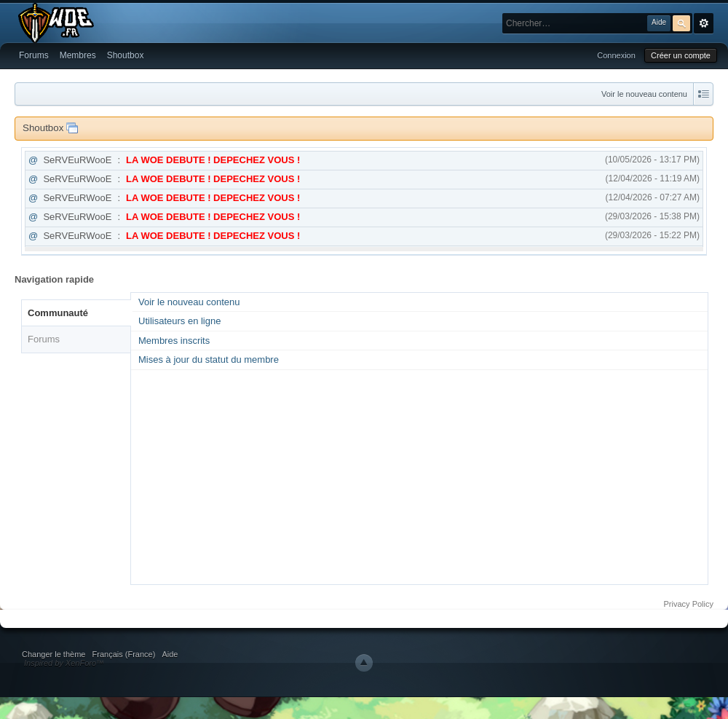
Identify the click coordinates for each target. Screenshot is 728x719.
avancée (704, 23)
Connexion (616, 55)
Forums (34, 55)
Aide (170, 654)
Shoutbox (126, 55)
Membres (78, 55)
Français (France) (124, 654)
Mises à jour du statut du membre (209, 359)
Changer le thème (54, 654)
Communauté (58, 313)
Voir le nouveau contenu (644, 94)
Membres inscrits (174, 341)
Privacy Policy (689, 604)
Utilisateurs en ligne (179, 321)
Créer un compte (681, 55)
